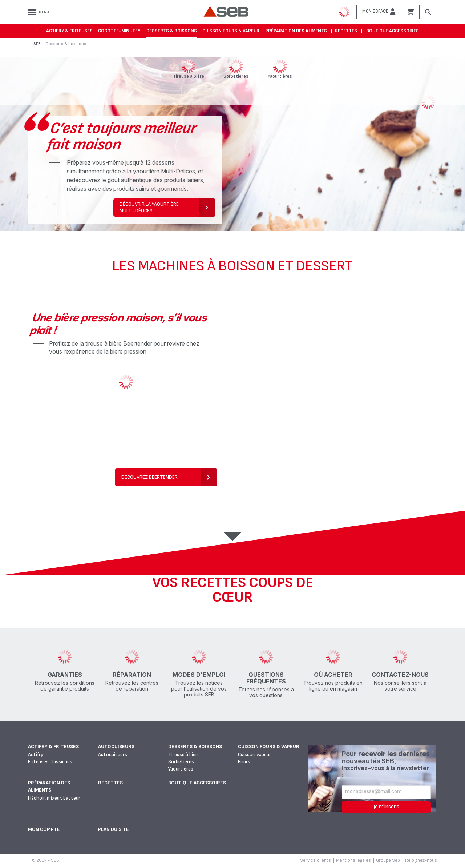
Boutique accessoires (393, 31)
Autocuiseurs (116, 746)
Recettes (346, 31)
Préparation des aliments (296, 31)
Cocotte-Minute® (119, 31)
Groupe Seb (388, 860)
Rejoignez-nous (421, 860)
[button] (379, 12)
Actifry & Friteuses (69, 31)
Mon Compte (44, 829)
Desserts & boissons (172, 31)
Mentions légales (353, 860)
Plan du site (114, 829)
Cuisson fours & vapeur (231, 31)
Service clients (316, 860)
